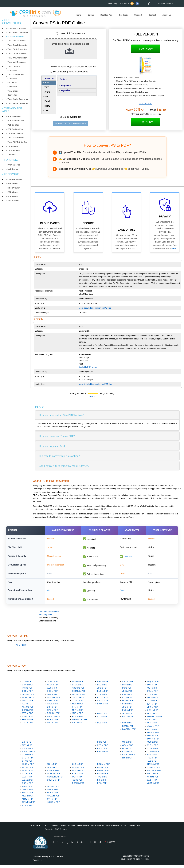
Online (91, 15)
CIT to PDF (127, 701)
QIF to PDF (127, 745)
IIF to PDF (127, 752)
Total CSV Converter (17, 54)
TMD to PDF (103, 780)
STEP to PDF (28, 761)
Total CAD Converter (17, 49)
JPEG (47, 92)
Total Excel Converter (18, 45)
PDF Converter (52, 829)
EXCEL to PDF (129, 758)
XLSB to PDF (28, 767)
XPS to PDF (52, 713)
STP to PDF (27, 764)
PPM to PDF (128, 688)
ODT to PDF (153, 691)
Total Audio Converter (18, 99)
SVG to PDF (28, 717)
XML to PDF (27, 704)
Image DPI (66, 86)
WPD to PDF (103, 774)
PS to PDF (127, 691)
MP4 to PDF (53, 698)
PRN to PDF (103, 685)
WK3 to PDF (153, 701)
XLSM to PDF (28, 701)
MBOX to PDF (28, 698)
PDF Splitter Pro (15, 129)
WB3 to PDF (53, 691)
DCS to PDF (53, 694)
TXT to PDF (77, 704)
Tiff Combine (14, 150)
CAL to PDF (103, 704)
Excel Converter (128, 829)
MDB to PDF (53, 771)
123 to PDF (152, 704)
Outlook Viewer (15, 179)
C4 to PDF (27, 685)
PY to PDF (102, 786)
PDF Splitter (13, 125)
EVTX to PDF (103, 707)
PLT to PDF (27, 748)
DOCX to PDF (53, 717)
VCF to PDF (52, 723)
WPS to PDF (103, 777)
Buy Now (146, 49)
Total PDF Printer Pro (17, 142)
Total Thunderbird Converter (16, 76)
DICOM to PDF (54, 701)
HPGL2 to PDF (54, 720)
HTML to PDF (78, 688)
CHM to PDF (28, 688)
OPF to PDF (53, 802)
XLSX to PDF (53, 688)
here (173, 248)
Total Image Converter (13, 93)
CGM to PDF (28, 713)
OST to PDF (27, 694)
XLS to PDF (52, 685)
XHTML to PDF (79, 694)
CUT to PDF (153, 733)
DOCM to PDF (104, 767)
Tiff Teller (12, 155)
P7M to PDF (78, 710)
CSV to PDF (28, 726)
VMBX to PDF (53, 799)
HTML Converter (113, 829)
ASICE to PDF (53, 805)
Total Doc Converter (17, 41)
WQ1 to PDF (153, 685)
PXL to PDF (152, 694)
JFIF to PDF (78, 717)
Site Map (37, 860)
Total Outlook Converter (14, 68)
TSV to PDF (27, 720)
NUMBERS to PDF (55, 780)
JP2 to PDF (127, 694)
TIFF (47, 87)
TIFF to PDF (103, 698)
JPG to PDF (103, 691)
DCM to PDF (128, 704)
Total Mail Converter (17, 62)
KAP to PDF (27, 707)
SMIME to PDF (29, 805)
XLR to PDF (152, 698)
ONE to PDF (78, 767)
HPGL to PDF (53, 707)
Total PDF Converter (14, 37)
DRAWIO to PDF (80, 723)
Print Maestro (14, 165)
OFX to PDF (128, 748)
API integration (45, 618)
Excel (47, 101)
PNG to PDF (103, 688)
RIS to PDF (77, 726)
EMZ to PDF (128, 698)
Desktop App (106, 15)
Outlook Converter (68, 829)
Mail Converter (83, 829)
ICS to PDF (127, 755)
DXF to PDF (153, 688)
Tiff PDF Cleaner (15, 134)
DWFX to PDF (153, 742)
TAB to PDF (152, 764)
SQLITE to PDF (54, 783)
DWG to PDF (153, 736)
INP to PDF (102, 783)
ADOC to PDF (78, 691)
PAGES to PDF (54, 777)
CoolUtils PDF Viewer (88, 367)
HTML (47, 106)
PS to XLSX (21, 648)
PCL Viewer (13, 192)
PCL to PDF (103, 701)
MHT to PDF (78, 713)
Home (78, 15)
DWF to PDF (78, 685)
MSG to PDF (78, 707)
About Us (167, 15)
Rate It (92, 397)
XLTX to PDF (28, 710)
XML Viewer (13, 201)
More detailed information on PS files (95, 308)
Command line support (49, 615)
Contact (152, 15)
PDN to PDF (78, 720)
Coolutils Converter (17, 28)
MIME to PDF (28, 802)
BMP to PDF (103, 694)
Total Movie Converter (18, 103)
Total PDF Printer (16, 138)
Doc (46, 97)
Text (47, 111)
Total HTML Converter (18, 33)
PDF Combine (14, 116)
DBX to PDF (53, 793)
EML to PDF (52, 726)
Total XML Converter (17, 58)
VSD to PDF (128, 685)
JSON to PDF (78, 701)
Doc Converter (98, 829)
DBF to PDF (52, 710)
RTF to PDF (77, 777)
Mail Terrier (13, 169)
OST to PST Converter (13, 85)
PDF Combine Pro (16, 121)
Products (124, 15)
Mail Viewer (13, 184)
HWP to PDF (103, 771)
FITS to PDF (28, 723)
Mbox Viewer (14, 188)
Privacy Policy (48, 860)
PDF (47, 83)
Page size (65, 90)
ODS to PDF (153, 745)
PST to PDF (27, 691)
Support (138, 15)
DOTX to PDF (78, 786)
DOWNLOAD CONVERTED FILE (71, 123)
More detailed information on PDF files (96, 384)
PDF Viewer (13, 196)
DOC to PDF (78, 774)
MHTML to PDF (79, 698)
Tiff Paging (13, 146)
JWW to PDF (153, 729)
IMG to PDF (52, 704)
